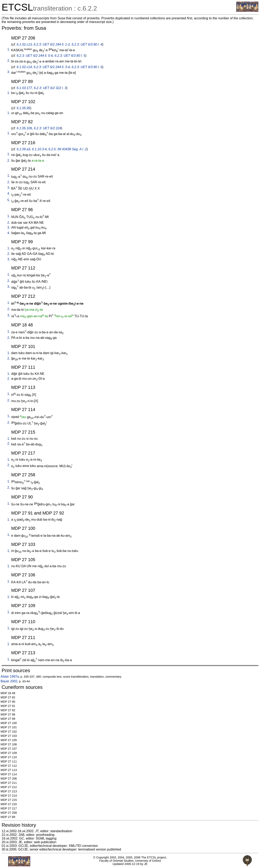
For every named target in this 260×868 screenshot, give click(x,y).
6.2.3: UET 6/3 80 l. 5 (70, 56)
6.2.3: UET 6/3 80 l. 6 (87, 67)
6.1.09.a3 (23, 149)
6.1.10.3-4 (39, 149)
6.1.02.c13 (24, 44)
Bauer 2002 (9, 681)
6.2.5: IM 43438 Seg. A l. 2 (68, 149)
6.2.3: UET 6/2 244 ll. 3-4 (52, 67)
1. (9, 49)
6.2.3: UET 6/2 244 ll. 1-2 (52, 44)
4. (9, 194)
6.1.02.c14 (24, 67)
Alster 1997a (10, 677)
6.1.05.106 (24, 128)
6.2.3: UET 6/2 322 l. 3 (50, 88)
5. (9, 200)
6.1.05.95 (23, 108)
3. (9, 72)
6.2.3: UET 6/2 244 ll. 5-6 (35, 56)
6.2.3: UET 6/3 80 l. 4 (87, 44)
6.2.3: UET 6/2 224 (48, 128)
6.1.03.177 (24, 88)
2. (9, 61)
